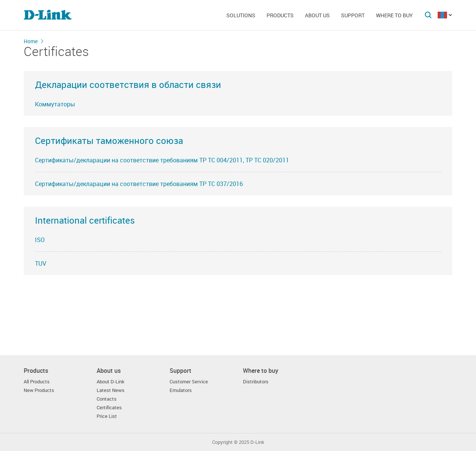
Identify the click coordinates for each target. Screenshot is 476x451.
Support (353, 15)
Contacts (107, 399)
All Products (37, 382)
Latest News (111, 390)
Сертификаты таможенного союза (109, 141)
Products (280, 15)
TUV (41, 263)
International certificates (85, 220)
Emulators (181, 390)
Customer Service (189, 382)
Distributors (256, 382)
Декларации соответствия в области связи (128, 85)
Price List (107, 416)
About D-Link (111, 382)
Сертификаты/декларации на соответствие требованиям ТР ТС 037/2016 (139, 184)
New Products (39, 390)
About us (317, 15)
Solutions (241, 15)
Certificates (109, 408)
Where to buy (394, 15)
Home (31, 41)
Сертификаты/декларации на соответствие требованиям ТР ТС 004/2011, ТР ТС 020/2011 (162, 160)
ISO (40, 240)
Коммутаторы (55, 104)
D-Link (257, 442)
